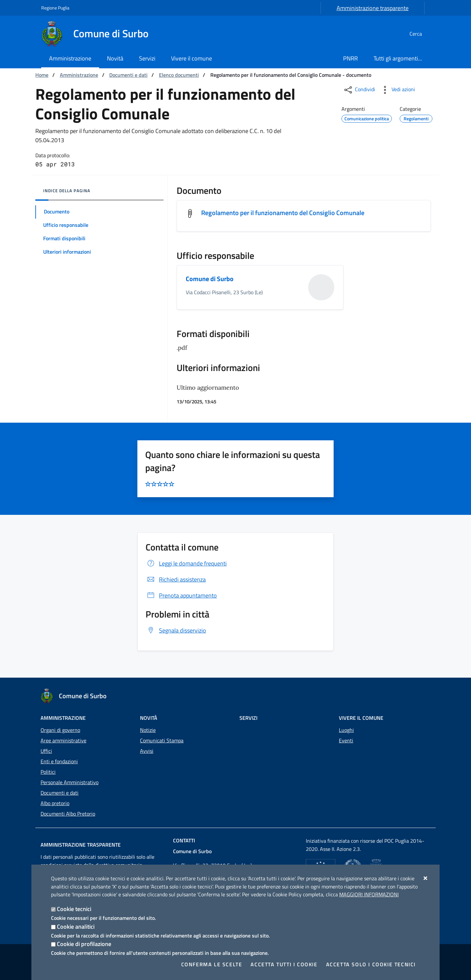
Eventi (346, 740)
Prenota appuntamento (181, 596)
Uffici (46, 751)
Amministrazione (79, 75)
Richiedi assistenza (176, 580)
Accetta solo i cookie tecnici (371, 964)
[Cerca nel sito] (422, 34)
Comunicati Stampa (162, 740)
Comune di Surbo (210, 279)
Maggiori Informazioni (369, 894)
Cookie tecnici (74, 909)
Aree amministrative (63, 740)
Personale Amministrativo (70, 782)
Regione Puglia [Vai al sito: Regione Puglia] (55, 8)
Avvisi (147, 751)
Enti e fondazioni (59, 761)
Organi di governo (60, 730)
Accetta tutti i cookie (284, 964)
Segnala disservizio (176, 630)
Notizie (148, 730)
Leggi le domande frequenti (186, 564)
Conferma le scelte (212, 964)
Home (42, 75)
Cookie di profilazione (84, 944)
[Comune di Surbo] (99, 34)
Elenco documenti (179, 75)
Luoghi (346, 730)
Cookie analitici (76, 927)
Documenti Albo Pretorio (68, 814)
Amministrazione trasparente (373, 8)
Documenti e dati (128, 75)
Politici (48, 772)
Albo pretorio (55, 803)
